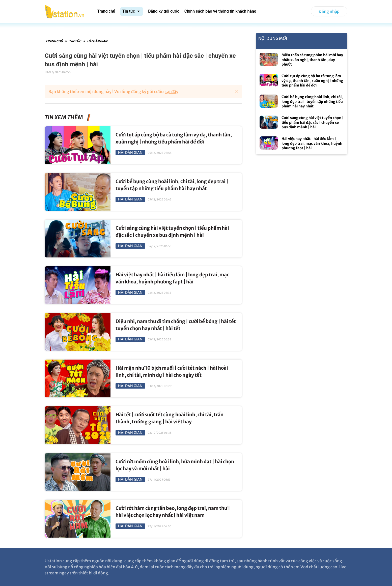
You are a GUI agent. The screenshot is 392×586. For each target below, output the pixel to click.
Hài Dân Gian (97, 41)
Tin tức (75, 41)
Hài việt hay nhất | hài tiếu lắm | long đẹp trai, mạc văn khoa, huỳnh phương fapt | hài (312, 143)
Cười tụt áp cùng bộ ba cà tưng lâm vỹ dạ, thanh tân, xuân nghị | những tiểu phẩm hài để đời (312, 81)
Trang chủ (54, 41)
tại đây (172, 92)
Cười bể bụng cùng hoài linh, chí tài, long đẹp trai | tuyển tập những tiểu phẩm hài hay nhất (312, 101)
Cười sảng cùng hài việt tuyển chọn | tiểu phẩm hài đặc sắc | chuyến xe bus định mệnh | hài (313, 122)
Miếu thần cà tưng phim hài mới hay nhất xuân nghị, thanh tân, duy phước (312, 60)
